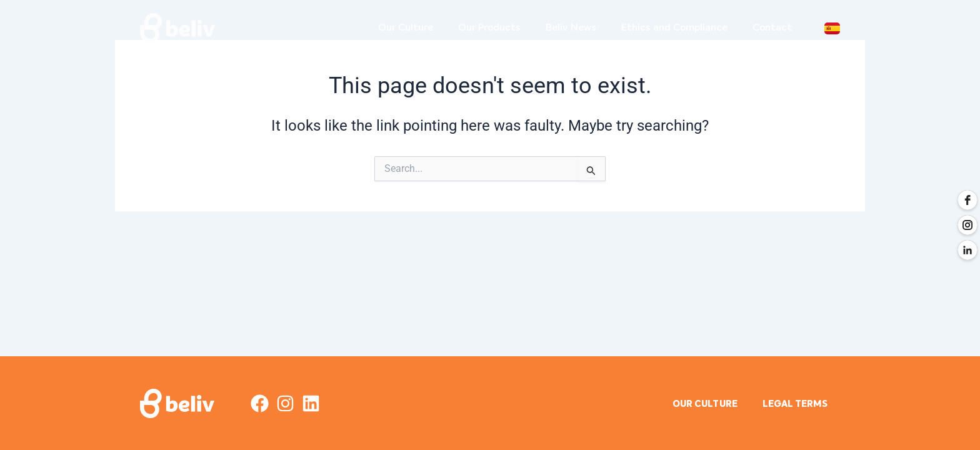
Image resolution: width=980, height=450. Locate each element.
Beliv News (571, 28)
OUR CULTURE (698, 405)
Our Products (489, 28)
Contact (772, 28)
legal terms (792, 405)
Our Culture (406, 28)
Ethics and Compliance (674, 28)
